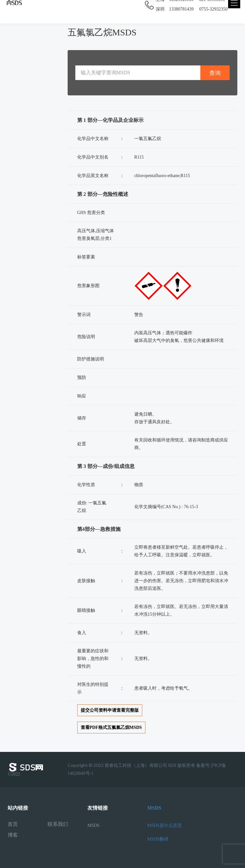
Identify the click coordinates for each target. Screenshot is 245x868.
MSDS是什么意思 (165, 825)
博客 (13, 835)
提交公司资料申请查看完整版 (110, 710)
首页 (13, 824)
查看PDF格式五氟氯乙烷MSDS (111, 727)
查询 (215, 73)
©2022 (27, 769)
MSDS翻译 (158, 839)
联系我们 (58, 824)
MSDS (93, 825)
